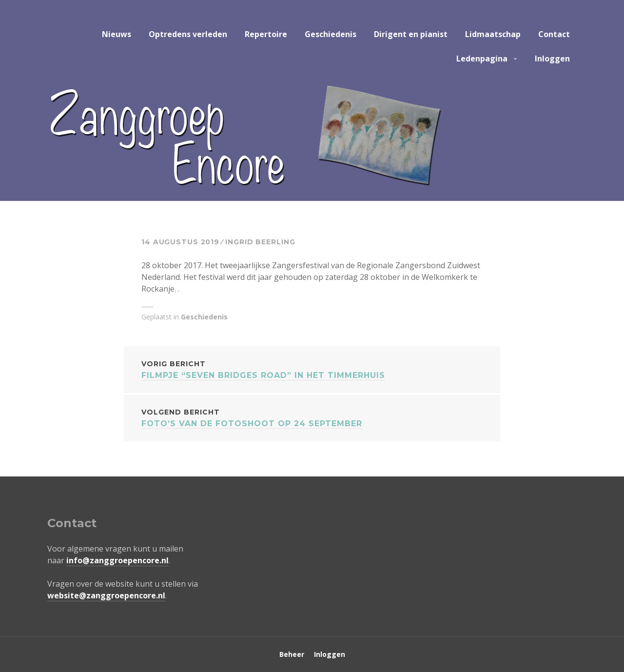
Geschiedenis (331, 34)
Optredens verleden (188, 34)
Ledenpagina (482, 59)
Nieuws (117, 34)
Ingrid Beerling (260, 242)
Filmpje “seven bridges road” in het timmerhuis (312, 369)
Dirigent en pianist (411, 34)
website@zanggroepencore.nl (106, 595)
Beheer (292, 654)
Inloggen (552, 59)
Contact (554, 34)
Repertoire (266, 34)
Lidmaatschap (493, 34)
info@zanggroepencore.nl (117, 560)
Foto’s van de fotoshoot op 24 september (312, 417)
